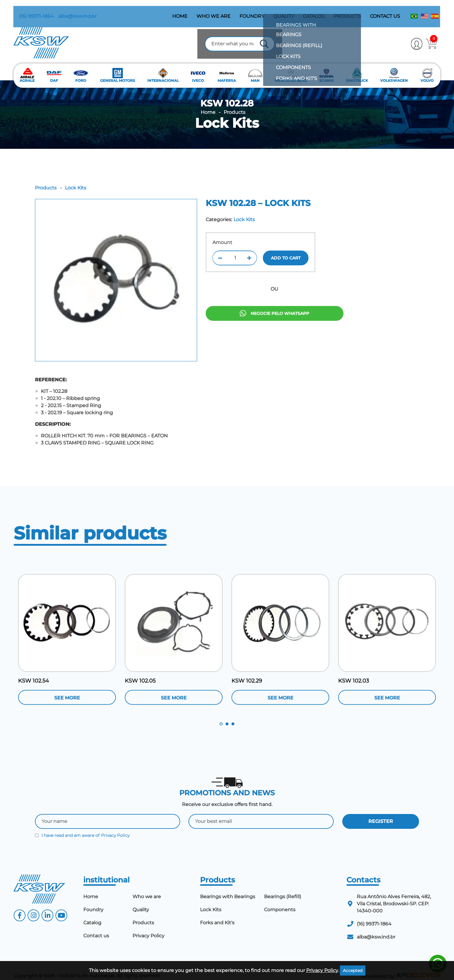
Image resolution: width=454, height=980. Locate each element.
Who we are (214, 11)
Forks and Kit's (217, 914)
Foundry (252, 11)
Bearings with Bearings (228, 888)
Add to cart (286, 271)
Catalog (314, 11)
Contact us (385, 11)
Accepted (353, 971)
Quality (284, 11)
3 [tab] (233, 715)
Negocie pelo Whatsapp (274, 332)
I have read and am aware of (82, 827)
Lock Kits (227, 114)
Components (280, 901)
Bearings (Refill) (283, 888)
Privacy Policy (115, 827)
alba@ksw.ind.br (72, 11)
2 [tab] (227, 715)
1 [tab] (221, 715)
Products (348, 11)
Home (180, 11)
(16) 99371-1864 (31, 11)
